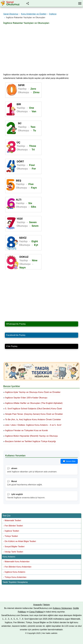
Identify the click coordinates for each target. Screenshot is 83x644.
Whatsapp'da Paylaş (16, 324)
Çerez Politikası (36, 612)
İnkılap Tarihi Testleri (14, 552)
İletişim (47, 605)
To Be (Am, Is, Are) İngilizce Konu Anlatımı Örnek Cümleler (33, 420)
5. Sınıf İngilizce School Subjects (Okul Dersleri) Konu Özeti (33, 409)
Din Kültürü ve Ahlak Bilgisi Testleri (20, 541)
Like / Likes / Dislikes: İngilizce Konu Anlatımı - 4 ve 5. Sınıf (33, 425)
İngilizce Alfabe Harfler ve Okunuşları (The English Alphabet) (34, 403)
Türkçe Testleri (11, 536)
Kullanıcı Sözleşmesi (62, 608)
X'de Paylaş (12, 346)
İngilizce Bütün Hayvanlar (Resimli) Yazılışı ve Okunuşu (31, 436)
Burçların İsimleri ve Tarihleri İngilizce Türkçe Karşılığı (31, 441)
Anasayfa (37, 605)
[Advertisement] (41, 48)
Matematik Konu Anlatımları (17, 562)
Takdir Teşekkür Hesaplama (15, 582)
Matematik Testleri (13, 520)
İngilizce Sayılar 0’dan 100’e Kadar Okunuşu (26, 398)
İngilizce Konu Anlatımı (15, 572)
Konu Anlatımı (9, 557)
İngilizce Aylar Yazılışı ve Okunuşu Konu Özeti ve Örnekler (33, 392)
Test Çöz (7, 516)
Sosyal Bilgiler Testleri (14, 547)
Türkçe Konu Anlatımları (16, 577)
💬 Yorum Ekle (69, 461)
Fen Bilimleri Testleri (14, 526)
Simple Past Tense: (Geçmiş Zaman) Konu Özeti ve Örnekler (34, 414)
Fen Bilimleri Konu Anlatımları (18, 567)
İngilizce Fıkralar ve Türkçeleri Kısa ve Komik (26, 430)
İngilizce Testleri (12, 531)
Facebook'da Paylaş (16, 335)
